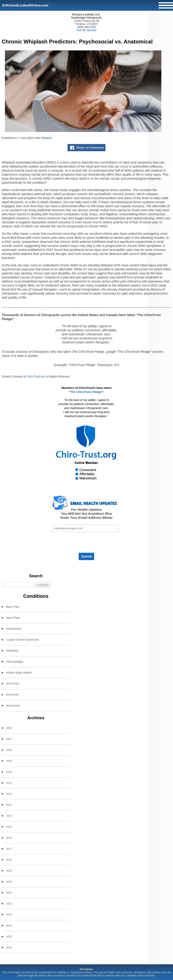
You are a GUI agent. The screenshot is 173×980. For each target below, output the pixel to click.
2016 (9, 838)
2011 (9, 783)
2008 (9, 750)
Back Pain (13, 607)
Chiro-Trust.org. (36, 377)
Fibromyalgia (15, 662)
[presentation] (86, 542)
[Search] (18, 585)
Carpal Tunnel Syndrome (23, 640)
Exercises (13, 695)
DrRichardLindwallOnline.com (25, 5)
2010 (9, 772)
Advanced (13, 705)
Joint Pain (13, 684)
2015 (9, 827)
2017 (9, 849)
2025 (9, 937)
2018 (9, 860)
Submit (86, 556)
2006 (9, 728)
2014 (9, 816)
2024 (9, 926)
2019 (9, 871)
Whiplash (47, 138)
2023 (9, 915)
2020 (9, 882)
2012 (9, 794)
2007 (9, 739)
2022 (9, 904)
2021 (9, 893)
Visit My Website (86, 30)
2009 (9, 761)
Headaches (14, 629)
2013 (9, 805)
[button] (43, 585)
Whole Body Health (19, 673)
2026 (9, 948)
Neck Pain (13, 618)
